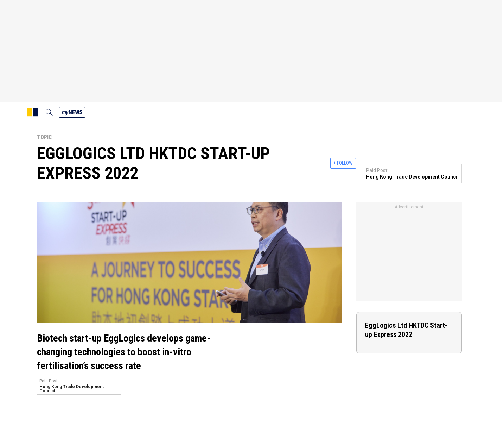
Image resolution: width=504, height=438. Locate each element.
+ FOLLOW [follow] (343, 163)
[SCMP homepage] (33, 112)
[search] (49, 112)
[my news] (72, 112)
